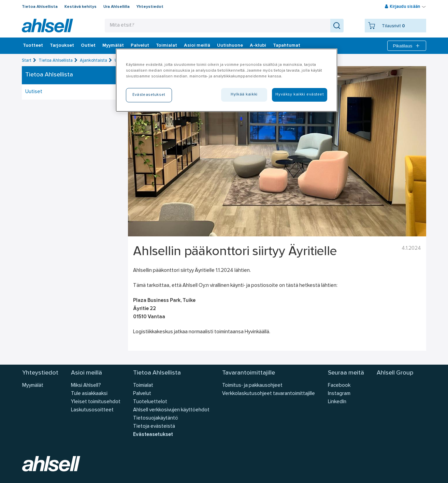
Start (27, 61)
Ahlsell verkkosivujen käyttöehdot (171, 410)
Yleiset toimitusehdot (96, 402)
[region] (227, 80)
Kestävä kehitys (81, 7)
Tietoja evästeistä (154, 427)
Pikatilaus (407, 46)
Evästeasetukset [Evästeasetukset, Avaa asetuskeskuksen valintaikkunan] (149, 95)
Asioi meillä (197, 46)
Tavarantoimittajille (249, 373)
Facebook (339, 386)
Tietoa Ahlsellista (40, 7)
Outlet (88, 46)
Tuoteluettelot (150, 402)
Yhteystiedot (150, 7)
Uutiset (34, 92)
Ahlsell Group (395, 373)
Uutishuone (230, 46)
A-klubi (258, 46)
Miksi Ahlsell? (86, 386)
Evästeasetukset (153, 435)
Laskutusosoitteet (92, 410)
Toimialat (167, 46)
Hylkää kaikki (244, 94)
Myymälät (113, 46)
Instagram (339, 394)
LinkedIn (337, 402)
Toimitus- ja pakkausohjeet (252, 386)
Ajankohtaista (93, 61)
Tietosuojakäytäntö (156, 418)
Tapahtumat (287, 46)
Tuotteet (33, 46)
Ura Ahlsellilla (117, 7)
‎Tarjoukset (62, 46)
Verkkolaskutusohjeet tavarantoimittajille (269, 394)
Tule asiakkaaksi (89, 394)
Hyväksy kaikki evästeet (299, 94)
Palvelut (140, 46)
